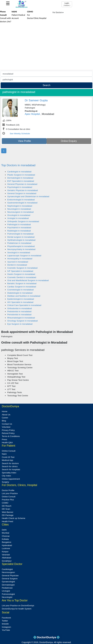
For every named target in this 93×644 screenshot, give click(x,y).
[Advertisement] (46, 47)
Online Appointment (11, 479)
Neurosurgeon (8, 572)
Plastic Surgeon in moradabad (21, 175)
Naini (4, 454)
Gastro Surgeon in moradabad (21, 274)
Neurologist (7, 597)
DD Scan (6, 509)
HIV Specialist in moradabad (20, 302)
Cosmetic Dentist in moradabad (22, 277)
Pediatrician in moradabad (19, 243)
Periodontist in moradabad (19, 315)
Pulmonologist (8, 594)
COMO (5, 503)
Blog (4, 421)
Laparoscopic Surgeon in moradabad (24, 256)
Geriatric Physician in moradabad (22, 190)
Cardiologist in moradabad (19, 172)
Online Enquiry (69, 141)
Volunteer (6, 427)
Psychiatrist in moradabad (19, 228)
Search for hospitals (11, 469)
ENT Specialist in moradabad (21, 181)
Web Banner (8, 512)
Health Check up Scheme (14, 518)
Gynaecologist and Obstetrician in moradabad (28, 196)
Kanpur (5, 552)
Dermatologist (8, 585)
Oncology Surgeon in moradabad (22, 321)
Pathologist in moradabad (19, 224)
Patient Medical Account (18, 15)
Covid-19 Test (8, 457)
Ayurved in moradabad (18, 262)
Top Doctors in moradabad (18, 165)
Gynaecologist (8, 582)
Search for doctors (10, 463)
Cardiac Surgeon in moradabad (22, 287)
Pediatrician (7, 588)
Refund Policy (8, 433)
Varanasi (6, 555)
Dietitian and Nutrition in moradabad (24, 296)
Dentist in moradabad (17, 265)
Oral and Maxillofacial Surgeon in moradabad (28, 280)
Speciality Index (9, 473)
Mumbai (5, 533)
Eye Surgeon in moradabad (20, 324)
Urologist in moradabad (18, 218)
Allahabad (6, 558)
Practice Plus (8, 500)
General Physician (10, 576)
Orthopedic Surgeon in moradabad (23, 221)
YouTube (6, 630)
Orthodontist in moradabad (20, 308)
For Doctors (58, 12)
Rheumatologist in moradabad (21, 318)
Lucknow (6, 548)
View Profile (24, 141)
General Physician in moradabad (22, 184)
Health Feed (7, 521)
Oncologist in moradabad (19, 215)
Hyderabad (7, 545)
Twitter (5, 621)
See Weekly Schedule (20, 134)
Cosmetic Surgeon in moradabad (22, 268)
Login (67, 4)
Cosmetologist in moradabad (20, 290)
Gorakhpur (7, 561)
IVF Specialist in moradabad (20, 271)
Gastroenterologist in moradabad (22, 203)
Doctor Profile (8, 490)
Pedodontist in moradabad (19, 311)
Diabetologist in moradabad (20, 293)
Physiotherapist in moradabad (21, 246)
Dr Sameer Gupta (36, 100)
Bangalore (7, 542)
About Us (6, 415)
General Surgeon (10, 579)
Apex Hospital (32, 114)
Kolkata (5, 539)
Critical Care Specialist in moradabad (24, 305)
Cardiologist (7, 569)
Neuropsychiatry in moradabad (21, 249)
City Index (6, 476)
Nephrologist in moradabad (20, 206)
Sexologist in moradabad (19, 253)
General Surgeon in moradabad (22, 193)
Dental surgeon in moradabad (21, 237)
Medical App (7, 460)
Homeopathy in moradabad (20, 259)
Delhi (4, 530)
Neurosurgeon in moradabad (20, 212)
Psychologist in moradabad (20, 187)
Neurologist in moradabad (19, 209)
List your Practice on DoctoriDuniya (18, 606)
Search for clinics (10, 466)
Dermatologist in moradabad (20, 178)
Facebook (6, 618)
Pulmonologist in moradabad (20, 234)
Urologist (6, 591)
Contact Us (7, 424)
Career (5, 418)
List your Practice (10, 493)
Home (5, 411)
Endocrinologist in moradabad (21, 200)
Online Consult (9, 451)
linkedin (5, 624)
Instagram (6, 627)
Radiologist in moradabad (19, 231)
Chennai (6, 536)
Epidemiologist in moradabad (21, 299)
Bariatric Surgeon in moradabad (22, 283)
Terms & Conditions (11, 436)
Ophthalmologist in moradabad (21, 240)
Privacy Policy (8, 430)
